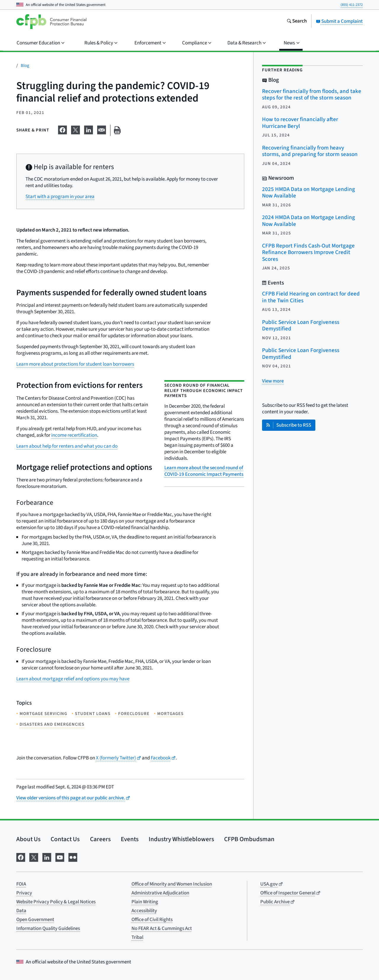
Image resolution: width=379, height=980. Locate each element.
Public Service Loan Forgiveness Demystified (301, 326)
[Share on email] (102, 129)
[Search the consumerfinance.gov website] (297, 22)
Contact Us (65, 839)
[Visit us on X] (34, 857)
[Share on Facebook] (62, 129)
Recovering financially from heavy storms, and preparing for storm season (310, 151)
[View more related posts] (273, 381)
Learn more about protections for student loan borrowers (75, 364)
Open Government (35, 920)
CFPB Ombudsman (249, 839)
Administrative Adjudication (160, 893)
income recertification (74, 435)
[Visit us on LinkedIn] (47, 857)
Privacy (24, 893)
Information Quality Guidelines (48, 928)
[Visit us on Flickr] (73, 857)
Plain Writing (145, 902)
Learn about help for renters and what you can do (67, 446)
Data (21, 911)
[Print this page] (117, 130)
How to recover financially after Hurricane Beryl (300, 123)
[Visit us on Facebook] (21, 857)
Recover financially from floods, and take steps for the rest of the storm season (312, 95)
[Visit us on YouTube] (60, 857)
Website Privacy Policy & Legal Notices (56, 902)
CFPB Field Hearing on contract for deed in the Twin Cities (311, 297)
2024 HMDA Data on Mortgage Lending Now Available (309, 221)
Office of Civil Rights (152, 920)
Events (130, 839)
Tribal (137, 937)
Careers (100, 839)
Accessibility (144, 911)
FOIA (21, 884)
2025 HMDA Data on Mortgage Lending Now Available (309, 193)
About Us (28, 839)
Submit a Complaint (339, 21)
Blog (25, 66)
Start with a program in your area (60, 197)
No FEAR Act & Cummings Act (162, 928)
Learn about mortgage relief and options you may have (73, 679)
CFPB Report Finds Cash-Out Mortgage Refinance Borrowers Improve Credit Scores (308, 253)
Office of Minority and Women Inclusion (172, 884)
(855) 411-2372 (352, 5)
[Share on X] (76, 129)
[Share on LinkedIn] (89, 129)
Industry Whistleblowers (181, 839)
